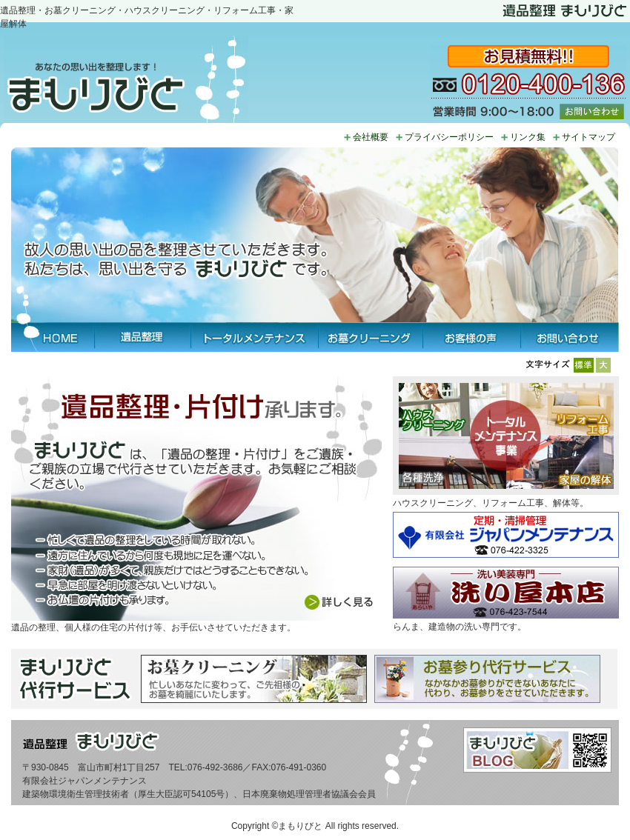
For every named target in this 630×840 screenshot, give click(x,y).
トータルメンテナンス (254, 337)
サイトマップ (588, 137)
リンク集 (528, 137)
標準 (585, 365)
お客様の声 (471, 337)
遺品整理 (142, 337)
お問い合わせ (570, 337)
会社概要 (371, 137)
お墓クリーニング (370, 337)
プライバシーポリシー (449, 137)
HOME (53, 337)
